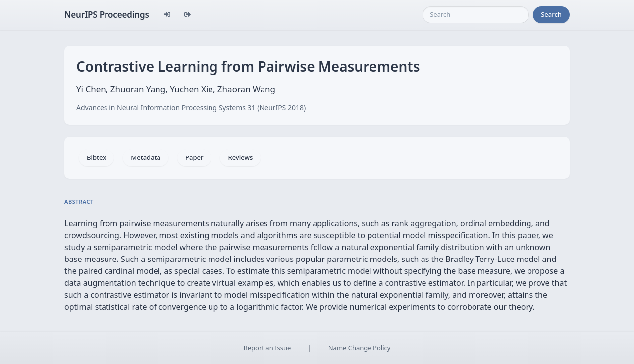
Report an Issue (267, 348)
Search (551, 14)
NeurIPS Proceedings (107, 15)
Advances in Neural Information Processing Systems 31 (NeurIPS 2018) (191, 108)
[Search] (476, 15)
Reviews (240, 157)
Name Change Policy (360, 348)
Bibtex (96, 157)
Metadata (146, 157)
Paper (194, 157)
